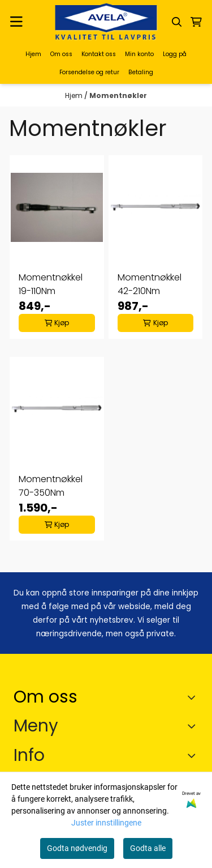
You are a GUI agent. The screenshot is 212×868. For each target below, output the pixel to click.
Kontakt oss (99, 54)
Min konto (139, 54)
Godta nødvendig (77, 848)
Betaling (141, 72)
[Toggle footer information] (194, 697)
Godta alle (148, 848)
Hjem (33, 54)
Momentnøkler (118, 95)
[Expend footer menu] (194, 726)
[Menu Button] (16, 22)
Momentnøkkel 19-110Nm (51, 284)
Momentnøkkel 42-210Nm (150, 284)
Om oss (61, 54)
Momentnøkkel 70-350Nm (51, 486)
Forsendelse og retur (89, 72)
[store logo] (106, 22)
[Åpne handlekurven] (196, 22)
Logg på (175, 54)
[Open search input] (177, 22)
